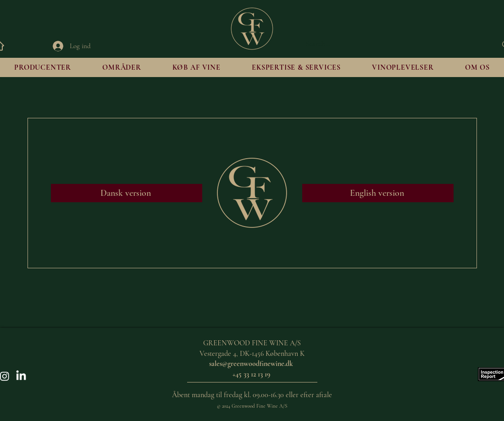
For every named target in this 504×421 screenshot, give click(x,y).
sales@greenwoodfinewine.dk (251, 364)
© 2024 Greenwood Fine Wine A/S (252, 406)
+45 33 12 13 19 (252, 374)
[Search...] (394, 44)
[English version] (378, 193)
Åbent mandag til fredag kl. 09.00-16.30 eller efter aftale (252, 395)
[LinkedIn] (21, 376)
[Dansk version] (127, 193)
